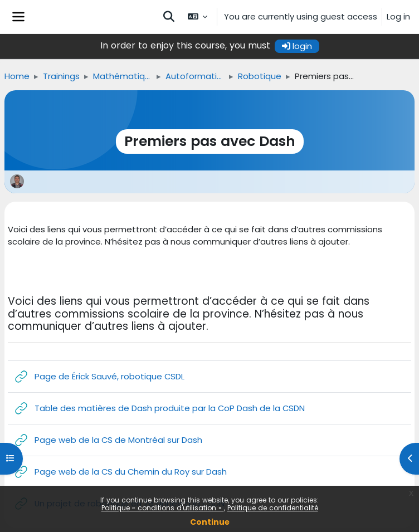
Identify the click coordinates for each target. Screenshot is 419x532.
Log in (398, 16)
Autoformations (195, 76)
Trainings (61, 76)
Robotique (260, 76)
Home (17, 76)
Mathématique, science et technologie (123, 76)
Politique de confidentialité (273, 508)
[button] (169, 17)
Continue (210, 522)
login (297, 46)
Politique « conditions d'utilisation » (163, 508)
